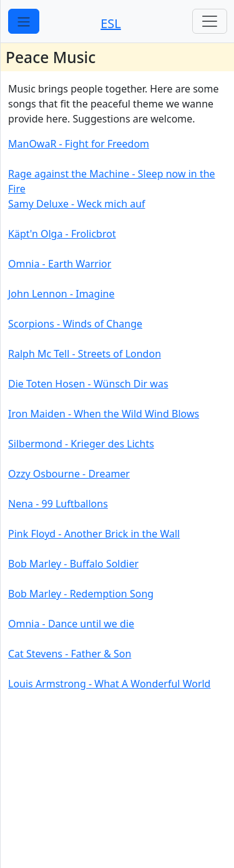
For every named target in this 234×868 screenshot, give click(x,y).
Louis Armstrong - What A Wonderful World (109, 684)
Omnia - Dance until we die (71, 624)
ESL (111, 23)
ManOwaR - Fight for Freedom (79, 144)
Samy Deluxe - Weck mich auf (77, 204)
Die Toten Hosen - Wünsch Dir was (88, 384)
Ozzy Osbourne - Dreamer (69, 474)
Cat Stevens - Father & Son (70, 654)
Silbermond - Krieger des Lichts (81, 444)
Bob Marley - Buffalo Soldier (73, 564)
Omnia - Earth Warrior (60, 264)
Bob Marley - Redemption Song (81, 594)
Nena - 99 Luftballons (58, 504)
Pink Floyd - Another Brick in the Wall (94, 534)
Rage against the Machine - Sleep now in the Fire (112, 181)
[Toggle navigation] (210, 21)
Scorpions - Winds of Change (75, 324)
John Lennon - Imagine (61, 294)
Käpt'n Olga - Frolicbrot (62, 234)
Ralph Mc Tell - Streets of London (85, 354)
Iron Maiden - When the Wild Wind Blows (104, 414)
